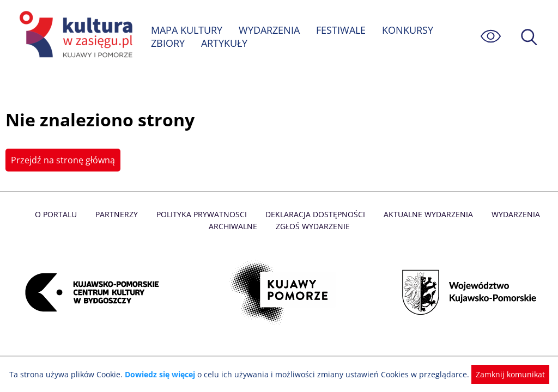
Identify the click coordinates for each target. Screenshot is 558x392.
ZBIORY (168, 43)
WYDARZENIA (270, 30)
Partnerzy (119, 214)
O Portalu (60, 214)
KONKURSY (409, 30)
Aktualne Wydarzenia (426, 214)
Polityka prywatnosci (203, 214)
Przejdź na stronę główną (62, 160)
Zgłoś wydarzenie (312, 226)
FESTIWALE (342, 30)
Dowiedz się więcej (164, 374)
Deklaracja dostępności (315, 214)
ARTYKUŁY (225, 43)
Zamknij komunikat (504, 374)
